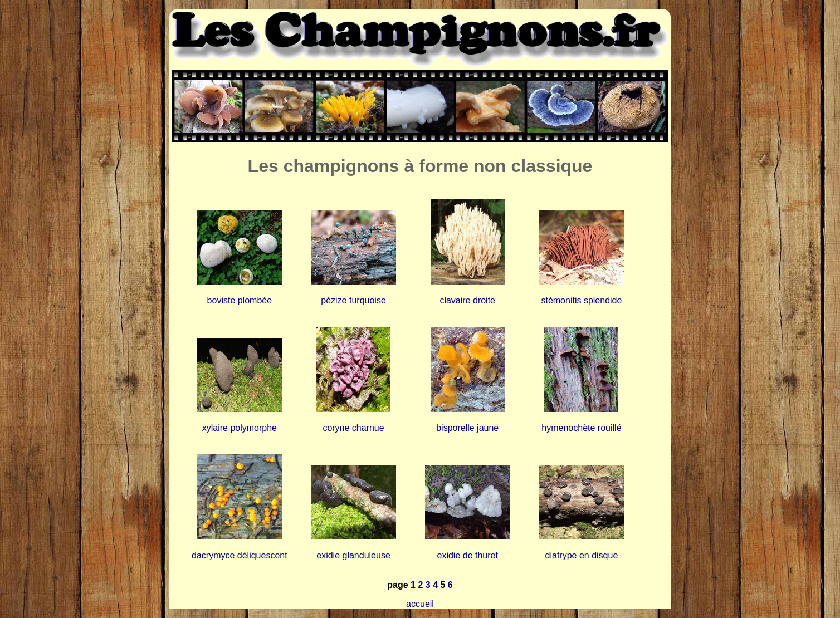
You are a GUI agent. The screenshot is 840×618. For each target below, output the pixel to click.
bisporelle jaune (467, 428)
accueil (420, 604)
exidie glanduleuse (353, 555)
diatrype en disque (582, 555)
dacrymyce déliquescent (240, 555)
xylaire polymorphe (240, 428)
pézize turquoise (353, 300)
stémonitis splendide (581, 300)
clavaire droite (467, 300)
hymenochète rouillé (581, 428)
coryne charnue (353, 428)
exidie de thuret (468, 555)
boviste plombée (240, 300)
